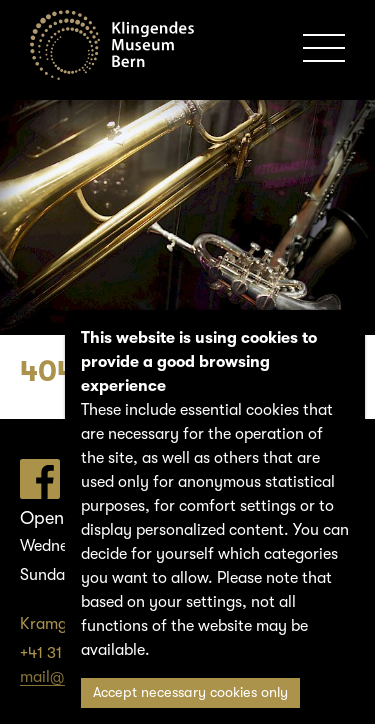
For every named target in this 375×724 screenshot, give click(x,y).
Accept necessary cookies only (190, 692)
